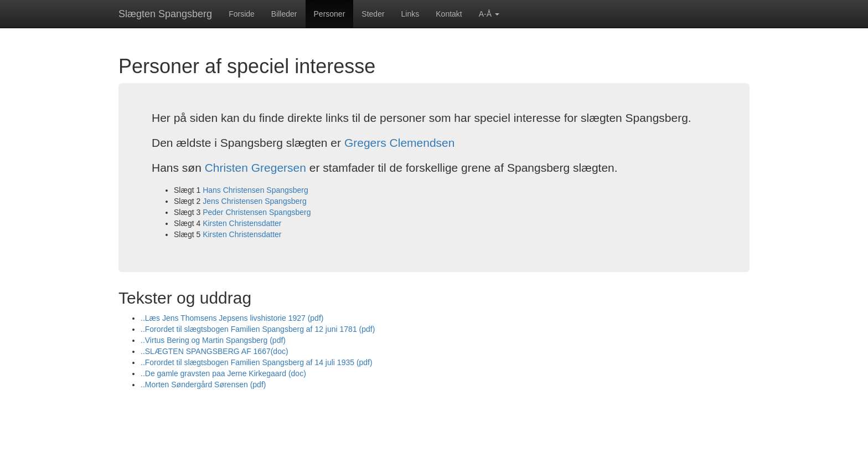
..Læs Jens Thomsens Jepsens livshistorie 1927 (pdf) (232, 318)
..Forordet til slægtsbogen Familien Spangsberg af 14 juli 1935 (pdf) (257, 362)
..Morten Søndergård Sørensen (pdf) (203, 385)
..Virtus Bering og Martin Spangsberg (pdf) (213, 340)
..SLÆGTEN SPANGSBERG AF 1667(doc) (215, 351)
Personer (330, 14)
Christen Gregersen (255, 168)
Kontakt (449, 14)
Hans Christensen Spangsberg (255, 190)
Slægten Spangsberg (165, 14)
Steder (373, 14)
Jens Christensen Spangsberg (255, 201)
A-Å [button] (489, 14)
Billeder (284, 14)
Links (410, 14)
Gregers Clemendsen (400, 143)
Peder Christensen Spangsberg (257, 212)
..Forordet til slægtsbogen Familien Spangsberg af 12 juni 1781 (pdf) (258, 329)
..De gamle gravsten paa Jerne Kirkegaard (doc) (223, 373)
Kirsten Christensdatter (242, 223)
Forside (242, 14)
